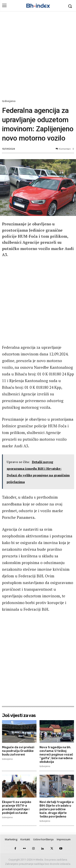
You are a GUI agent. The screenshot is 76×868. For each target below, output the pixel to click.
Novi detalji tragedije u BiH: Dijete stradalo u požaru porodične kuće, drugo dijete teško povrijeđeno (57, 809)
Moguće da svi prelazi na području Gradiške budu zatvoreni (18, 751)
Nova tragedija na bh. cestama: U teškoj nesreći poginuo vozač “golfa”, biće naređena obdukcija (56, 755)
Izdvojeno (9, 101)
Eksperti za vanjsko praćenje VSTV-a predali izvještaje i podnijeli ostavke (17, 807)
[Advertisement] (38, 56)
